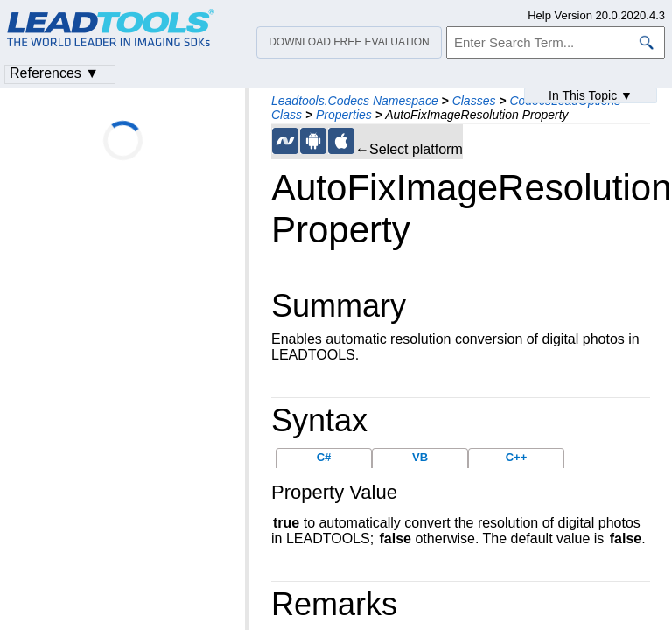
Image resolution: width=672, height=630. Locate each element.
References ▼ (54, 73)
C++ (517, 457)
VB (420, 457)
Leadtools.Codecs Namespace (355, 101)
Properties (344, 115)
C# (324, 457)
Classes (474, 101)
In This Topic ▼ (591, 95)
